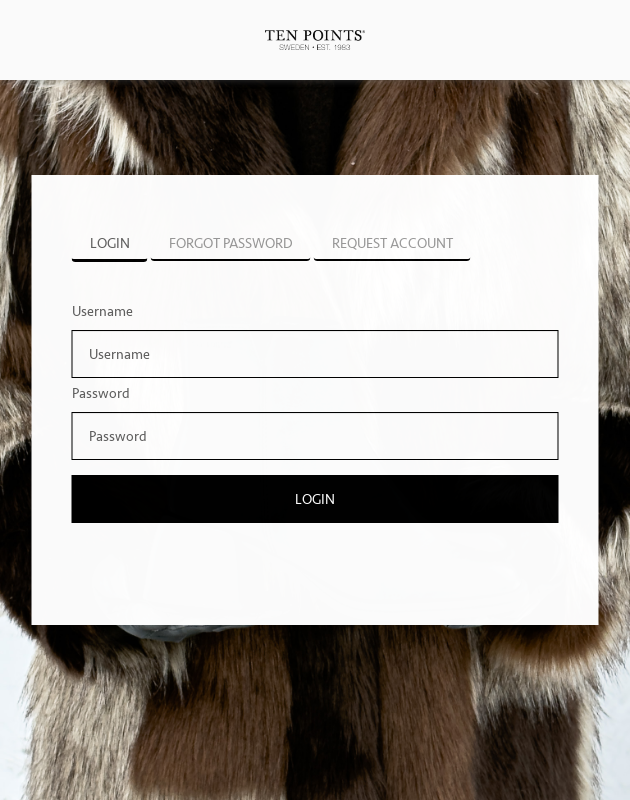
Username (102, 311)
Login (315, 499)
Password (101, 393)
